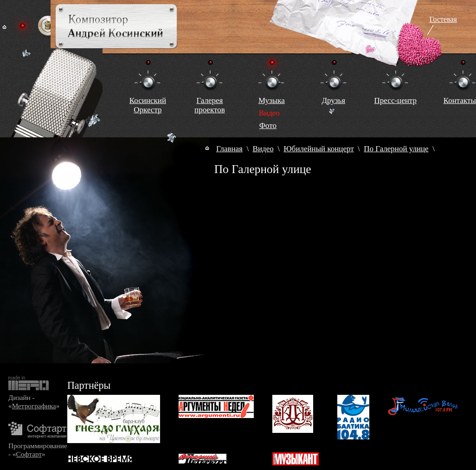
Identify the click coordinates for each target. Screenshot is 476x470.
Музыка (272, 100)
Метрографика (34, 406)
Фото (268, 126)
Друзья (333, 100)
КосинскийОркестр (148, 105)
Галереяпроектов (210, 105)
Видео (263, 149)
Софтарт (29, 454)
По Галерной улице (396, 149)
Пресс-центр (396, 100)
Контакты (460, 100)
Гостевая (443, 19)
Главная (229, 149)
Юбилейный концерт (318, 149)
